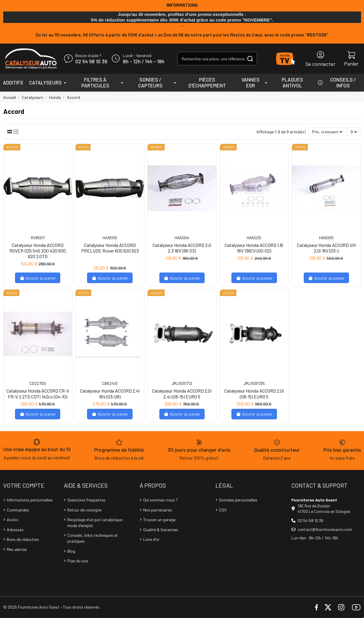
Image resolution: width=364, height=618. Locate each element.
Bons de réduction (23, 539)
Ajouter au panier (38, 278)
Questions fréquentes (86, 500)
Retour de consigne (84, 510)
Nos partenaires (158, 510)
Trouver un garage (159, 520)
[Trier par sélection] (327, 132)
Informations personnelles (30, 500)
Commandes (18, 510)
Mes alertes (17, 549)
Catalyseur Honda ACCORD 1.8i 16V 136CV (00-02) (254, 248)
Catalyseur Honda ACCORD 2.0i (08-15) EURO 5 (254, 393)
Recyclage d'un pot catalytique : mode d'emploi (96, 523)
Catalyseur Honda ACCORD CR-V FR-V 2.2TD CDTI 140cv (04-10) (38, 393)
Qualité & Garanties (161, 530)
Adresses (15, 530)
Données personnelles (238, 500)
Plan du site (78, 561)
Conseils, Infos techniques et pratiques (93, 538)
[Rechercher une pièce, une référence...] (250, 58)
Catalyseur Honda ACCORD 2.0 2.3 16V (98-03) (182, 248)
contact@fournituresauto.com (325, 529)
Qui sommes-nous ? (161, 500)
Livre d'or (151, 539)
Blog (71, 551)
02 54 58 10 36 (91, 62)
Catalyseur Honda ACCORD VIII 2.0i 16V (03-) (326, 248)
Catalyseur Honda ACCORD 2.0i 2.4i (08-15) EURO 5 (182, 393)
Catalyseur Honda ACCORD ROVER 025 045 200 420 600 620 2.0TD (38, 251)
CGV (223, 510)
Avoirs (12, 520)
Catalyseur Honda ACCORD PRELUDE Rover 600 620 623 (110, 248)
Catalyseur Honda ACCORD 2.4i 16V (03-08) (110, 393)
